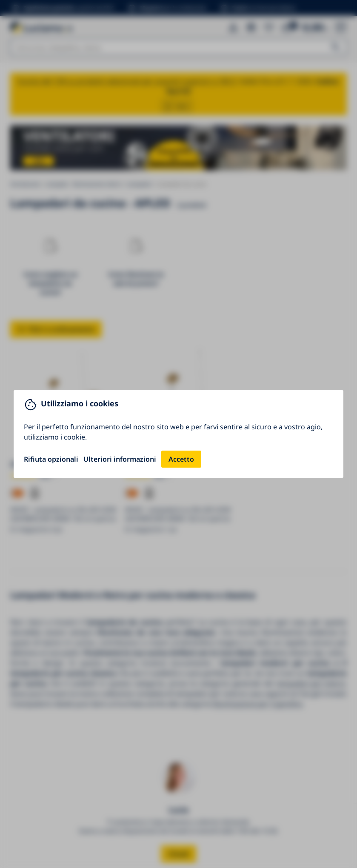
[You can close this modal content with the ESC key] (178, 434)
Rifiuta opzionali (51, 459)
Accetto (181, 459)
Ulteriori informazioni (120, 459)
